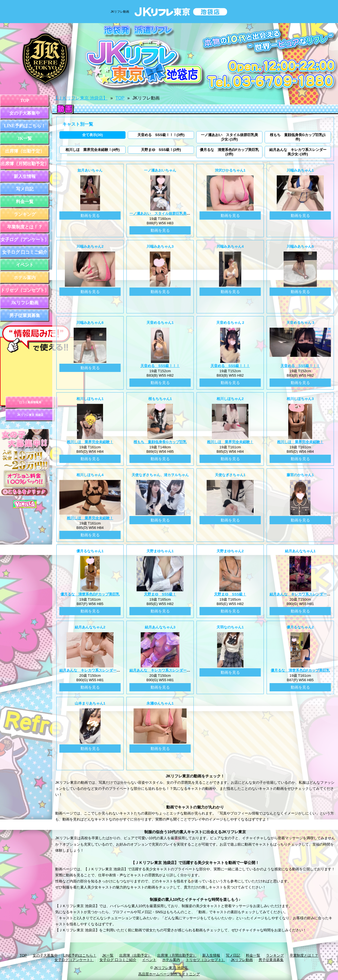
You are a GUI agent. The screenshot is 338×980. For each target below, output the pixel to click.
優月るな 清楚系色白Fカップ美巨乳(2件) (229, 152)
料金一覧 (25, 202)
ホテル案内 (25, 278)
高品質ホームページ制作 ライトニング (169, 974)
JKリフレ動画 (25, 303)
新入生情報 (25, 176)
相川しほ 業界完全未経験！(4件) (93, 150)
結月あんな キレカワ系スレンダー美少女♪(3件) (298, 152)
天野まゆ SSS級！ (160, 594)
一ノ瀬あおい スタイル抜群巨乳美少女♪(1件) (229, 137)
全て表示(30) (92, 135)
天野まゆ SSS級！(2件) (161, 150)
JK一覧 (25, 138)
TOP (25, 100)
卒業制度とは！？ (25, 227)
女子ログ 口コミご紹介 (25, 252)
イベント (25, 265)
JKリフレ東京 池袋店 (30, 415)
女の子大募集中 (25, 113)
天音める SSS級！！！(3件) (161, 135)
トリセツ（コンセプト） (25, 290)
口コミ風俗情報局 (30, 402)
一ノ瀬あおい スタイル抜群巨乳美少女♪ (163, 213)
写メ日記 (25, 189)
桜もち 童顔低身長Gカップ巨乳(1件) (298, 137)
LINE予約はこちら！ (25, 126)
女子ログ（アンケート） (25, 240)
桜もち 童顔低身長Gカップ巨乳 (160, 442)
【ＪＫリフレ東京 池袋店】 (81, 98)
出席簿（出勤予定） (25, 151)
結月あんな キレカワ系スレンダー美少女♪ (94, 670)
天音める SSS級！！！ (160, 366)
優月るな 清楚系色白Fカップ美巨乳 (90, 594)
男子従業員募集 (25, 315)
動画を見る (90, 216)
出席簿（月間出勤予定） (25, 164)
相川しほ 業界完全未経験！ (90, 442)
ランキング (25, 214)
